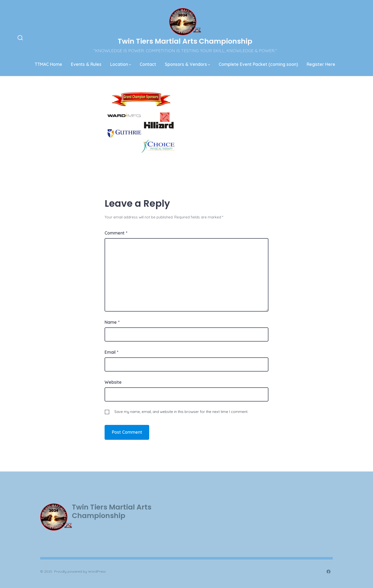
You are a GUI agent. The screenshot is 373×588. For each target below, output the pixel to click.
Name (112, 322)
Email (111, 352)
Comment (116, 233)
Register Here (321, 64)
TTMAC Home (49, 64)
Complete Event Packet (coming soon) (258, 64)
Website (113, 382)
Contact (148, 64)
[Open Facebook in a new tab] (329, 572)
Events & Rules (86, 64)
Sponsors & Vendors (187, 64)
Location (121, 64)
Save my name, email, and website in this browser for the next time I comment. (181, 412)
